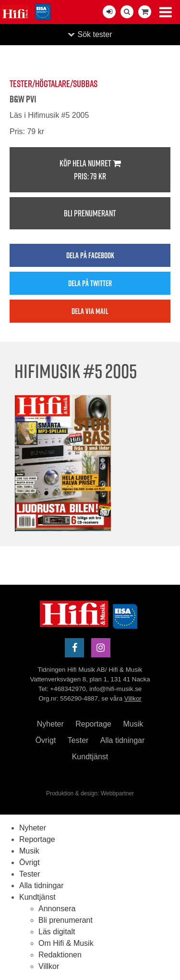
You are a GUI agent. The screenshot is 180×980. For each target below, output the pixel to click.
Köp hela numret (90, 170)
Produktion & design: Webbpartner (90, 793)
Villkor (133, 698)
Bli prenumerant (90, 213)
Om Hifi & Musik (66, 943)
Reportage (93, 724)
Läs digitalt (57, 932)
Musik (133, 724)
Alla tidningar (123, 740)
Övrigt (46, 740)
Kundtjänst (90, 757)
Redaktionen (60, 955)
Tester (78, 740)
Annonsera (57, 909)
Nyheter (50, 724)
